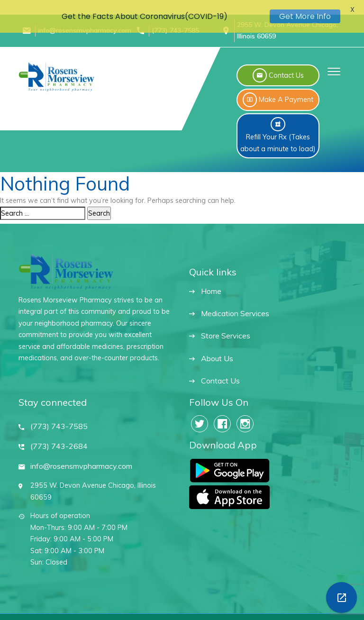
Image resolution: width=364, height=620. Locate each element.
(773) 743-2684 (59, 438)
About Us (217, 351)
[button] (332, 63)
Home (211, 283)
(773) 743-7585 (59, 418)
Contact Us (220, 373)
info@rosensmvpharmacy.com (81, 458)
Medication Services (235, 305)
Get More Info (305, 16)
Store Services (226, 328)
